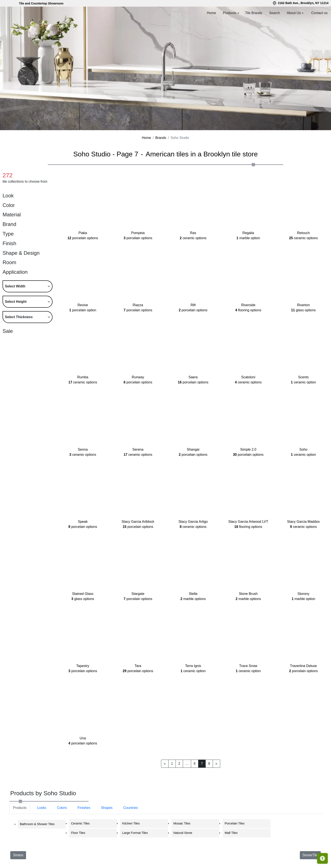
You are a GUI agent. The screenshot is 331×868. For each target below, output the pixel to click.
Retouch (303, 255)
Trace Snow (248, 688)
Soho (303, 471)
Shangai (193, 471)
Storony (303, 615)
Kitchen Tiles (131, 843)
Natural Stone (183, 852)
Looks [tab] (42, 827)
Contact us (319, 13)
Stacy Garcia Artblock (138, 543)
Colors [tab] (62, 827)
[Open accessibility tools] (322, 858)
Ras (193, 255)
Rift (193, 327)
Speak (83, 543)
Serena (138, 471)
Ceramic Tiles (80, 843)
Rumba (83, 399)
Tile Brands (254, 13)
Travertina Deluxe (303, 688)
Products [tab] (20, 827)
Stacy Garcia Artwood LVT (248, 543)
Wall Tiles (231, 852)
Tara (138, 688)
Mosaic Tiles (182, 843)
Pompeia (138, 255)
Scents (303, 399)
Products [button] (229, 13)
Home (212, 13)
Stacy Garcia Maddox (303, 543)
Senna (83, 471)
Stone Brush (248, 615)
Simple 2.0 (248, 471)
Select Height (16, 321)
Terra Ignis (193, 688)
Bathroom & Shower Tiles (37, 843)
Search (275, 13)
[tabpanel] (165, 848)
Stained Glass (83, 615)
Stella (193, 615)
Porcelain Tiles (235, 843)
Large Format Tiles (135, 852)
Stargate (138, 615)
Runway (138, 399)
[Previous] (165, 783)
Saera (193, 399)
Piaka (83, 255)
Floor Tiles (78, 852)
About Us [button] (294, 13)
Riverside (248, 327)
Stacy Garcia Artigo (193, 543)
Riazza (138, 327)
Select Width (15, 305)
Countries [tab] (130, 827)
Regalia (248, 255)
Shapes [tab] (107, 827)
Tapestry (83, 688)
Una (83, 760)
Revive (83, 327)
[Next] (216, 783)
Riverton (303, 327)
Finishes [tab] (84, 827)
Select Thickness (19, 336)
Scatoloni (248, 399)
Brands (161, 157)
